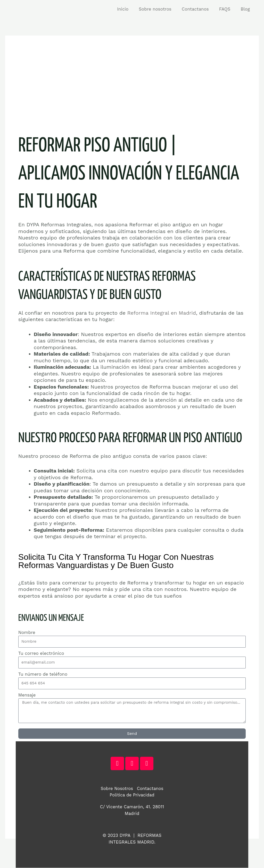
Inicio (130, 9)
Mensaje (27, 695)
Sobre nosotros (160, 9)
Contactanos (199, 9)
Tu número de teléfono (43, 674)
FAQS (227, 9)
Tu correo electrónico (41, 653)
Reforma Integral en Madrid (162, 313)
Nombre (27, 632)
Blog (246, 9)
